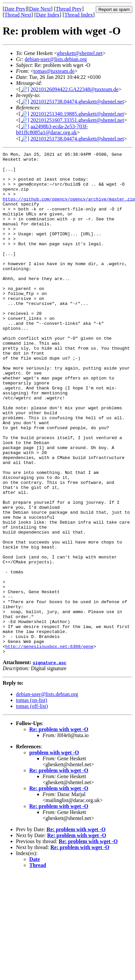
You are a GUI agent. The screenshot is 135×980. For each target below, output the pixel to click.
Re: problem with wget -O (59, 824)
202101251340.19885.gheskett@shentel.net (77, 114)
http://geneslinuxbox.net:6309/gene (49, 740)
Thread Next (18, 15)
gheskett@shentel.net (80, 53)
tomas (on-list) (32, 795)
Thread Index (79, 15)
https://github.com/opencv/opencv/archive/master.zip (69, 209)
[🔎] (24, 89)
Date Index (48, 15)
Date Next (40, 9)
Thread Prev (69, 9)
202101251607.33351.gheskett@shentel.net (77, 120)
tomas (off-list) (32, 801)
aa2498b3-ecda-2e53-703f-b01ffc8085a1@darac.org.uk (52, 129)
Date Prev (15, 9)
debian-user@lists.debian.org (56, 59)
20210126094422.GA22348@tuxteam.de (74, 89)
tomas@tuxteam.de (54, 71)
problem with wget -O (54, 847)
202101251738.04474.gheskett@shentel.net (77, 102)
